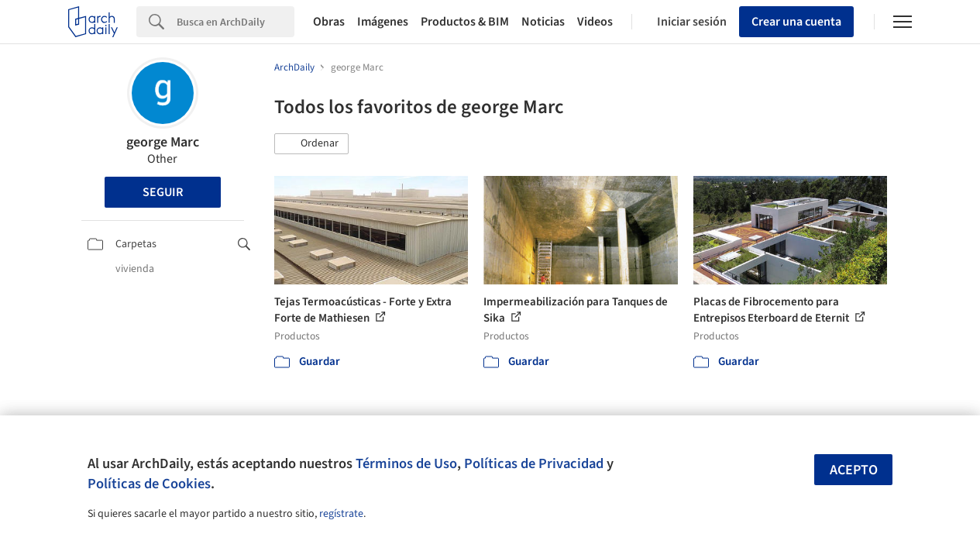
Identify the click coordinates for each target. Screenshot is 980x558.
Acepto (854, 470)
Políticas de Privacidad (534, 463)
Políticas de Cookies (149, 484)
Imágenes (383, 22)
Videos (595, 22)
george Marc (163, 142)
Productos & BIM (465, 22)
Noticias (543, 22)
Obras (329, 22)
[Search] (236, 22)
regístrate (341, 514)
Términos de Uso (406, 463)
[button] (311, 144)
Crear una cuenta (796, 22)
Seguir (163, 192)
